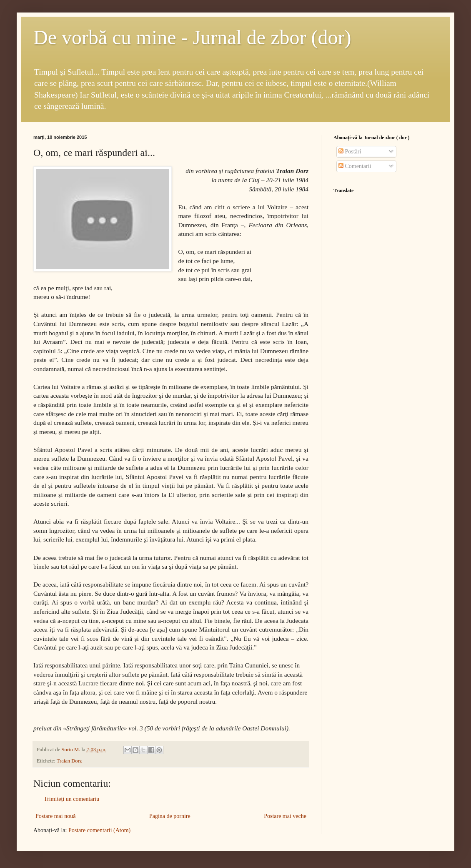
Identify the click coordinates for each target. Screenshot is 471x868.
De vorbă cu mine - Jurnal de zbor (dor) (192, 37)
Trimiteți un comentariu (71, 799)
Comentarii (355, 166)
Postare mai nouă (55, 816)
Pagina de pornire (170, 816)
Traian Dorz (69, 761)
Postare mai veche (285, 816)
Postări (350, 152)
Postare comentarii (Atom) (99, 830)
